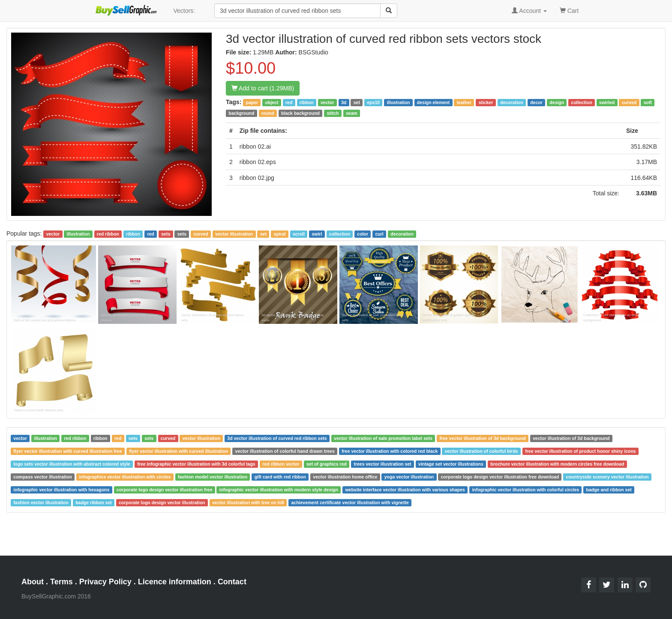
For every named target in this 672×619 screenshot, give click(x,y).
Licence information (175, 582)
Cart (569, 10)
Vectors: (184, 11)
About (33, 582)
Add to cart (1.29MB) (263, 88)
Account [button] (529, 11)
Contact (232, 582)
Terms (61, 582)
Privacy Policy (105, 582)
